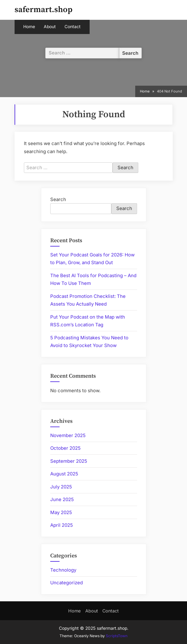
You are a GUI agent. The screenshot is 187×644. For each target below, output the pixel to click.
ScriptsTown (117, 636)
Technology (63, 570)
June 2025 (62, 499)
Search (58, 199)
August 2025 (64, 474)
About (50, 27)
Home (29, 27)
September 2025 (69, 461)
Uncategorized (67, 583)
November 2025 (68, 435)
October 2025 (65, 448)
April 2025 (62, 525)
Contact (73, 27)
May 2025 (61, 512)
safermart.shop (44, 10)
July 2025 (61, 487)
